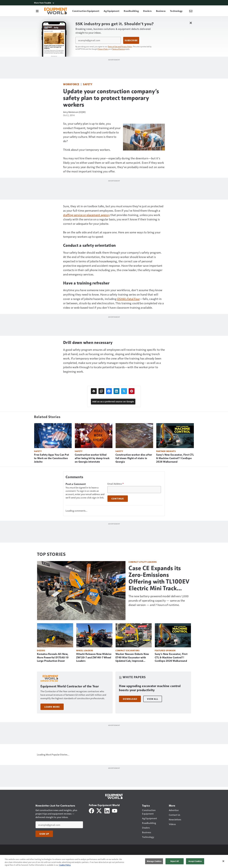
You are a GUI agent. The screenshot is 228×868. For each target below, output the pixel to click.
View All (153, 699)
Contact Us (159, 857)
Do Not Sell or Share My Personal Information (109, 857)
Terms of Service (119, 49)
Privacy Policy (103, 49)
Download (130, 699)
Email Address (116, 484)
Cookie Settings (142, 857)
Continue (118, 499)
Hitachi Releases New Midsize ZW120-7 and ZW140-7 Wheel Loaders (94, 658)
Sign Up (44, 834)
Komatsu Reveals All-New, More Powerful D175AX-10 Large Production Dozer (53, 658)
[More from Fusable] (114, 3)
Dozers (41, 650)
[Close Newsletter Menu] (191, 23)
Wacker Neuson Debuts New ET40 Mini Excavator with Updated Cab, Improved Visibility (132, 658)
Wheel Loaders (85, 650)
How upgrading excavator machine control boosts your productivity (150, 688)
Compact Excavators (127, 650)
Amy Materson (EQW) (74, 112)
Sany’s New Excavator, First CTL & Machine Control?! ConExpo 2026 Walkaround (175, 458)
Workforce (71, 84)
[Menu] (37, 11)
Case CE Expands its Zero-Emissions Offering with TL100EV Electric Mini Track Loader (159, 578)
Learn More (52, 707)
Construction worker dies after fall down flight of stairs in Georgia (134, 458)
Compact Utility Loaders (143, 562)
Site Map (172, 857)
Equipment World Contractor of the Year (70, 686)
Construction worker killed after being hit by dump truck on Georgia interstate (92, 458)
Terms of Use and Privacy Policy (120, 46)
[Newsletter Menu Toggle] (191, 11)
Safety (88, 84)
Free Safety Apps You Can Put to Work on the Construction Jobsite (51, 458)
